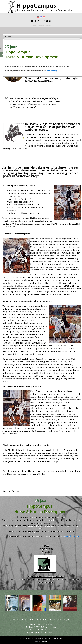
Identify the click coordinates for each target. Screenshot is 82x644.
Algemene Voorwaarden (42, 639)
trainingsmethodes (59, 471)
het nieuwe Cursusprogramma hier (48, 577)
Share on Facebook (12, 491)
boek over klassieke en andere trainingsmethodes (41, 472)
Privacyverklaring (57, 639)
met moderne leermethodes (16, 453)
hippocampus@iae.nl (44, 632)
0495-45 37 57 (34, 630)
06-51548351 (49, 630)
